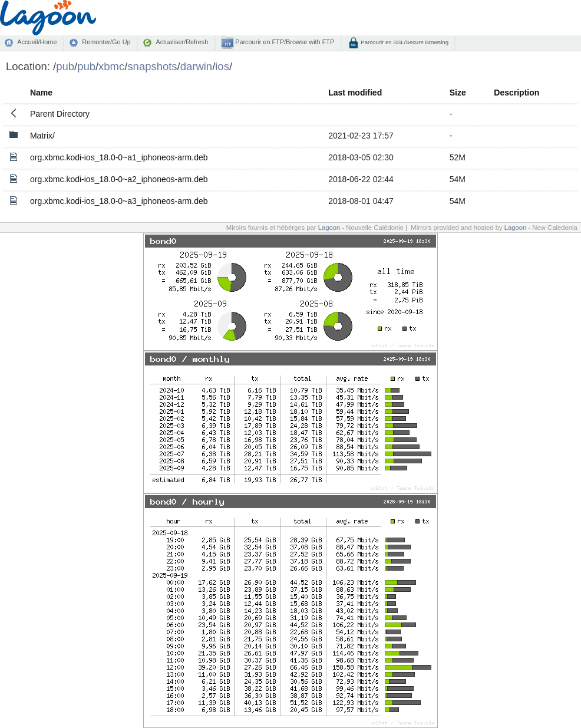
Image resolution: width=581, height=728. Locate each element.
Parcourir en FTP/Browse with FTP (284, 42)
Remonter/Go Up (106, 42)
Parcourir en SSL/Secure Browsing (404, 42)
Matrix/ (42, 136)
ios (222, 66)
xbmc (111, 66)
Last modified (355, 93)
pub (65, 66)
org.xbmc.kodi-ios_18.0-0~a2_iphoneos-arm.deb (119, 179)
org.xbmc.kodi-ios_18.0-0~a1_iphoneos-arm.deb (119, 157)
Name (41, 93)
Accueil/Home (37, 42)
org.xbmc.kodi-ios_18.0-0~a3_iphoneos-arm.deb (119, 201)
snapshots (152, 66)
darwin (196, 66)
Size (458, 93)
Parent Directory (60, 114)
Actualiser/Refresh (182, 42)
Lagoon (329, 228)
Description (516, 93)
